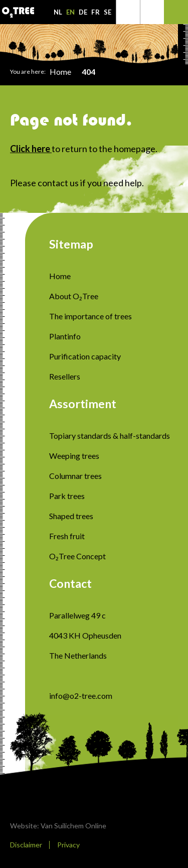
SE (108, 12)
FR (95, 12)
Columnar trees (75, 476)
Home (60, 72)
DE (83, 12)
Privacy (68, 845)
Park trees (67, 496)
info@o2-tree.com (81, 696)
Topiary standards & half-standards (110, 436)
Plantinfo (65, 336)
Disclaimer (26, 845)
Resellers (65, 376)
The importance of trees (90, 316)
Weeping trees (74, 456)
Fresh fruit (67, 536)
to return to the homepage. (84, 149)
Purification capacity (85, 356)
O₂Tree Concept (77, 556)
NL (58, 12)
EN (70, 12)
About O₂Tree (74, 296)
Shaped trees (71, 516)
